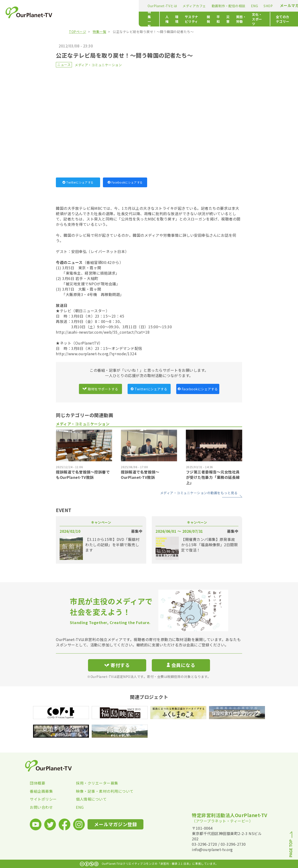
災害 (179, 19)
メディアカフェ (115, 6)
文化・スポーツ (222, 19)
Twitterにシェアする (78, 182)
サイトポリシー (43, 799)
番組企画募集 (41, 791)
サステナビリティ (132, 19)
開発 (154, 19)
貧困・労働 (196, 19)
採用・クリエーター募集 (97, 783)
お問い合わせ (41, 807)
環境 (109, 19)
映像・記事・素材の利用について (99, 791)
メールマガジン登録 (218, 5)
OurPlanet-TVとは (83, 6)
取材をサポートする (100, 389)
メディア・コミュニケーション (98, 65)
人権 (97, 19)
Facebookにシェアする (125, 182)
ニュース (64, 65)
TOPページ (78, 32)
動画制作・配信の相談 (149, 6)
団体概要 (37, 783)
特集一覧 (75, 19)
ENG (175, 6)
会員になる (181, 665)
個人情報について (91, 799)
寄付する (253, 5)
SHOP (189, 6)
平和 (166, 19)
